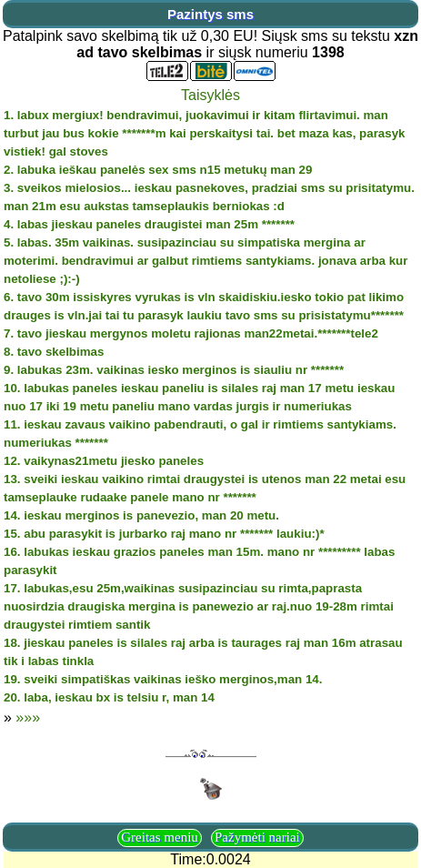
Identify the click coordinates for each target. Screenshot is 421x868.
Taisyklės (210, 95)
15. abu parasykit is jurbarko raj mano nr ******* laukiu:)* (164, 534)
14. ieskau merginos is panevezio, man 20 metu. (141, 515)
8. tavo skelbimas (54, 352)
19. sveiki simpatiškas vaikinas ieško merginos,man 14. (163, 679)
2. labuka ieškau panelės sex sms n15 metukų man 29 (158, 170)
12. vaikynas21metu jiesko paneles (104, 461)
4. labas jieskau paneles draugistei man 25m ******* (149, 224)
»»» (28, 717)
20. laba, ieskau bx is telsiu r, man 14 (109, 697)
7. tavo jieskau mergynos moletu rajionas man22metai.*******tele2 (191, 333)
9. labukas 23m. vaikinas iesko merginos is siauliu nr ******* (174, 370)
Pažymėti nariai (257, 837)
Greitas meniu (160, 837)
